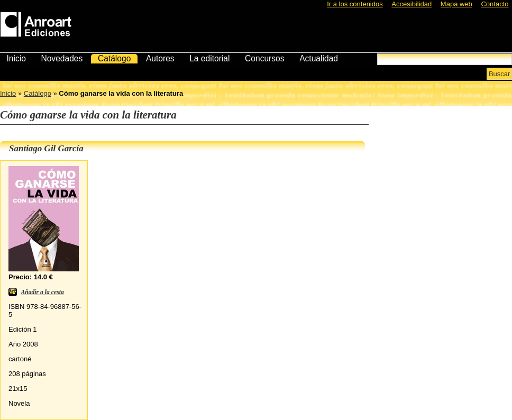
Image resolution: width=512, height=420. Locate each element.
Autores (160, 58)
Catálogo (114, 58)
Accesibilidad (412, 4)
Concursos (265, 58)
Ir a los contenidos (355, 4)
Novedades (62, 58)
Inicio (16, 58)
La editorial (209, 58)
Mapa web (456, 4)
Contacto (495, 4)
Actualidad (319, 58)
